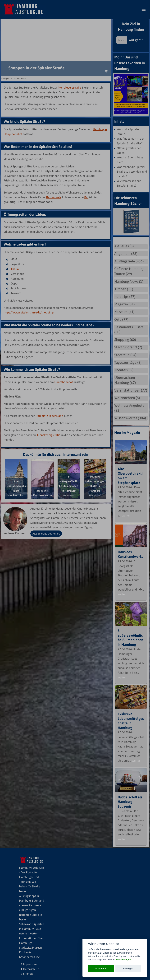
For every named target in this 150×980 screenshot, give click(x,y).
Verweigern (128, 968)
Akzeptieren (101, 968)
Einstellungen (123, 960)
